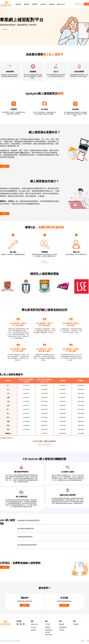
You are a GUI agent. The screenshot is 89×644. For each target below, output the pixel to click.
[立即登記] (44, 262)
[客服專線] (25, 605)
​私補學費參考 (63, 627)
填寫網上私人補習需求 (7, 254)
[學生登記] (78, 4)
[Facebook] (24, 624)
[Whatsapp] (17, 624)
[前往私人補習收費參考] (44, 444)
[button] (43, 4)
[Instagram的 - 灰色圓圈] (21, 624)
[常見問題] (64, 605)
